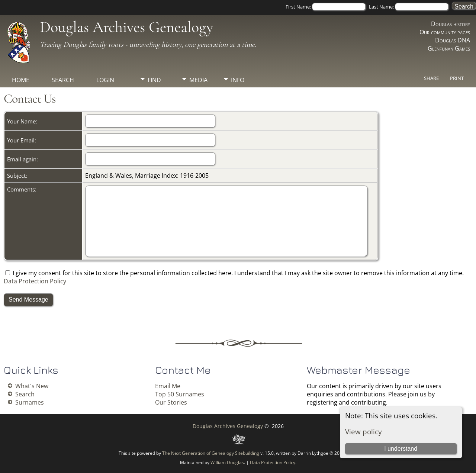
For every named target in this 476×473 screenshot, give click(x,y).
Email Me (168, 386)
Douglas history (451, 24)
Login (105, 80)
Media (198, 80)
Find (154, 80)
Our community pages (445, 32)
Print (457, 78)
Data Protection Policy (35, 281)
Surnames (30, 402)
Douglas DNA (453, 40)
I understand (401, 449)
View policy (364, 432)
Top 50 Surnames (180, 394)
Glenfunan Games (449, 48)
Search (63, 80)
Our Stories (171, 402)
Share (431, 78)
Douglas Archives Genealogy (126, 27)
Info (238, 80)
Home (21, 80)
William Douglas (227, 462)
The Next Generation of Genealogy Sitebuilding (211, 453)
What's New (32, 386)
